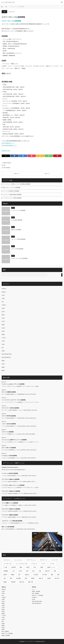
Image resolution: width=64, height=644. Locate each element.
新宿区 (3, 325)
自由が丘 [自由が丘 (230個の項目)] (41, 578)
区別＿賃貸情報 (5, 631)
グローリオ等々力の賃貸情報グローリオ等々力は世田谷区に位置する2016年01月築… (19, 450)
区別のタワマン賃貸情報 (7, 633)
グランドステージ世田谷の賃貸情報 (10, 408)
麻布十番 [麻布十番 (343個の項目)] (31, 582)
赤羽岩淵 (8, 168)
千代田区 (4, 305)
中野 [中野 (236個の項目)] (35, 567)
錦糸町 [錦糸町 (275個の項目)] (5, 582)
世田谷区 (4, 292)
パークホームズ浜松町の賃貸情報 (10, 473)
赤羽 (4, 168)
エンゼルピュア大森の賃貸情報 (9, 456)
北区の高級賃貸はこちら (8, 143)
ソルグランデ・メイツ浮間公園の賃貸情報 (12, 521)
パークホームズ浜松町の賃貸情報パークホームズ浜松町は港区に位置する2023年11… (19, 476)
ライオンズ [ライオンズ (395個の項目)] (34, 564)
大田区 (3, 318)
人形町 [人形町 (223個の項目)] (41, 567)
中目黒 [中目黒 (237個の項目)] (28, 567)
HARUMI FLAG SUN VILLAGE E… (10, 467)
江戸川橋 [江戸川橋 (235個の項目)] (44, 575)
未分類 (3, 328)
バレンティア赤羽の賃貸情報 (18, 239)
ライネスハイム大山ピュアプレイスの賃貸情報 (13, 384)
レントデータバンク (8, 2)
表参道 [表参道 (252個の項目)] (49, 578)
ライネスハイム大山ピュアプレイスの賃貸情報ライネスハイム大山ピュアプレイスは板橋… (20, 386)
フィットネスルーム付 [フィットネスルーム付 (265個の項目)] (21, 564)
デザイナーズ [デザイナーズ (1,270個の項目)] (43, 560)
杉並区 (3, 331)
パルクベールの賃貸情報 (8, 432)
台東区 (3, 308)
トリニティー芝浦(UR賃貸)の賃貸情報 (12, 195)
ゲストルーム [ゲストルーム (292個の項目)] (7, 560)
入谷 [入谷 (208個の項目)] (13, 571)
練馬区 (3, 361)
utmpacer (9, 163)
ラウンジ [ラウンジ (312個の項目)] (43, 564)
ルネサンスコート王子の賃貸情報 (19, 258)
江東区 (3, 341)
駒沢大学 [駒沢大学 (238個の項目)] (22, 582)
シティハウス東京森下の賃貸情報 (11, 191)
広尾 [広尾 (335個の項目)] (55, 571)
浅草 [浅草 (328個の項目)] (58, 575)
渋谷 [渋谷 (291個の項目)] (5, 578)
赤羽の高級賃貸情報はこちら (9, 146)
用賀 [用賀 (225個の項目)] (11, 578)
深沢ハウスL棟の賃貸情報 (8, 527)
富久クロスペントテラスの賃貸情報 (12, 188)
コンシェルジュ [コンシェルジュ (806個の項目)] (18, 560)
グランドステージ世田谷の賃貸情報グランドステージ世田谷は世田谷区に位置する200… (20, 410)
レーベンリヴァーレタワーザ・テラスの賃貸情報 (14, 400)
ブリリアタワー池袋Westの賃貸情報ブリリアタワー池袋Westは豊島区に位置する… (19, 482)
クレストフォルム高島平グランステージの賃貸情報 (14, 440)
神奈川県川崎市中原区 (7, 354)
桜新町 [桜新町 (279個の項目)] (13, 575)
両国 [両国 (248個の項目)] (21, 567)
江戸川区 (4, 338)
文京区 (3, 321)
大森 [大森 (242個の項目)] (40, 571)
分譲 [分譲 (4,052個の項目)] (27, 571)
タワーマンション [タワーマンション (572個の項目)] (31, 560)
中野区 (3, 299)
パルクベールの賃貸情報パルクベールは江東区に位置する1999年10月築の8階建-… (19, 434)
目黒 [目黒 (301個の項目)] (26, 578)
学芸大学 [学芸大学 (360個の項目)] (47, 571)
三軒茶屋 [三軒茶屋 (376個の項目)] (13, 567)
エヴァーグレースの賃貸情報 (11, 21)
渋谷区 (3, 344)
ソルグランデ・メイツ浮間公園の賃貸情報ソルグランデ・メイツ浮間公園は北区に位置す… (20, 523)
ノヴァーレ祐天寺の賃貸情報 (9, 424)
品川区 (3, 312)
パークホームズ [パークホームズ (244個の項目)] (7, 564)
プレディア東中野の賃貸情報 (9, 416)
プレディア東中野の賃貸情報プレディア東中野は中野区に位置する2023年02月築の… (19, 418)
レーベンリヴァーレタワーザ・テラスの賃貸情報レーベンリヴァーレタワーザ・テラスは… (20, 402)
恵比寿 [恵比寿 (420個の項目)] (5, 575)
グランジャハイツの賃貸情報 (18, 210)
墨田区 (3, 315)
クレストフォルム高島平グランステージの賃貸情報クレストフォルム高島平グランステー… (20, 442)
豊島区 (3, 371)
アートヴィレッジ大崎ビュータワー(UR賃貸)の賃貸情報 (16, 184)
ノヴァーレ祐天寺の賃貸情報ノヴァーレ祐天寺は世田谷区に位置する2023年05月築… (19, 426)
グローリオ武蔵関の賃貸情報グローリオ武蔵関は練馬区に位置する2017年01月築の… (19, 394)
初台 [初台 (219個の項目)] (33, 571)
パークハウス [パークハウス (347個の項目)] (54, 560)
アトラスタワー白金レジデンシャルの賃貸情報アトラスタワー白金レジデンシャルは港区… (20, 487)
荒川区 (3, 364)
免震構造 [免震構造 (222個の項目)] (6, 571)
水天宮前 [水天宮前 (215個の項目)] (36, 575)
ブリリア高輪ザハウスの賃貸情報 (10, 503)
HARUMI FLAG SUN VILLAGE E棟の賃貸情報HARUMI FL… (14, 470)
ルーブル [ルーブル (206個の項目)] (52, 564)
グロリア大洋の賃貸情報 (17, 249)
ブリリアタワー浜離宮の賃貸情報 (10, 515)
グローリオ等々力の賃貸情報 (9, 448)
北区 (4, 12)
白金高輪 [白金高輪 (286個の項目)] (18, 578)
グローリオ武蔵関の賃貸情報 (9, 392)
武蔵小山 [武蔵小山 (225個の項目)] (27, 575)
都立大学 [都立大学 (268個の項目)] (57, 578)
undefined (4, 289)
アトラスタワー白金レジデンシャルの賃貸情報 (13, 485)
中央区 (3, 295)
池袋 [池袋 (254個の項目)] (52, 575)
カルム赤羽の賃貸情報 (17, 220)
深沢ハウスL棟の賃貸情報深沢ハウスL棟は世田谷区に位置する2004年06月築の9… (19, 529)
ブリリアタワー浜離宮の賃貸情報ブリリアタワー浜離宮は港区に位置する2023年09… (19, 517)
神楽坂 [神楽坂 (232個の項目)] (33, 578)
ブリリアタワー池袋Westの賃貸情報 (11, 479)
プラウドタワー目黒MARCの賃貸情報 (11, 491)
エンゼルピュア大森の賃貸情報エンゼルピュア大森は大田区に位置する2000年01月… (19, 458)
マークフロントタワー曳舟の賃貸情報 (12, 198)
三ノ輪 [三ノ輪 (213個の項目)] (5, 567)
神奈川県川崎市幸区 (6, 357)
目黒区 (3, 351)
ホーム (33, 589)
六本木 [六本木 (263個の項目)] (20, 571)
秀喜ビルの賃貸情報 (16, 230)
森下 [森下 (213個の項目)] (20, 575)
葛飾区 (3, 367)
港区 (3, 348)
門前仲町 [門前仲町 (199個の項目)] (13, 582)
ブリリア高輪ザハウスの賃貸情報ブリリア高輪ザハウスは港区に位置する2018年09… (19, 505)
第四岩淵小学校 (6, 151)
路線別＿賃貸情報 (6, 635)
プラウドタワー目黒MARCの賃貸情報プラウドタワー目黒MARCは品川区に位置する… (19, 493)
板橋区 (3, 335)
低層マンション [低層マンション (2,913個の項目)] (51, 567)
